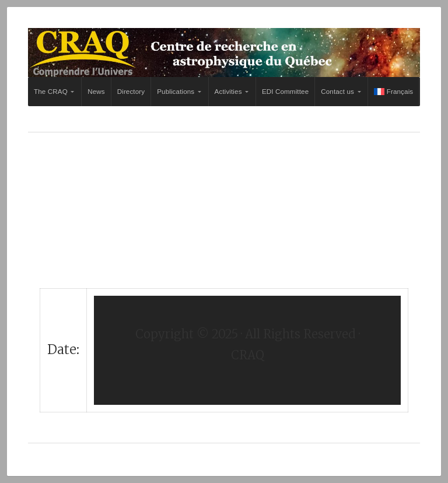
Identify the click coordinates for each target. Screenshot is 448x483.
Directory (131, 91)
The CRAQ (51, 91)
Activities (228, 91)
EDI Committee (285, 91)
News (96, 91)
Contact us (337, 91)
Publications (176, 91)
